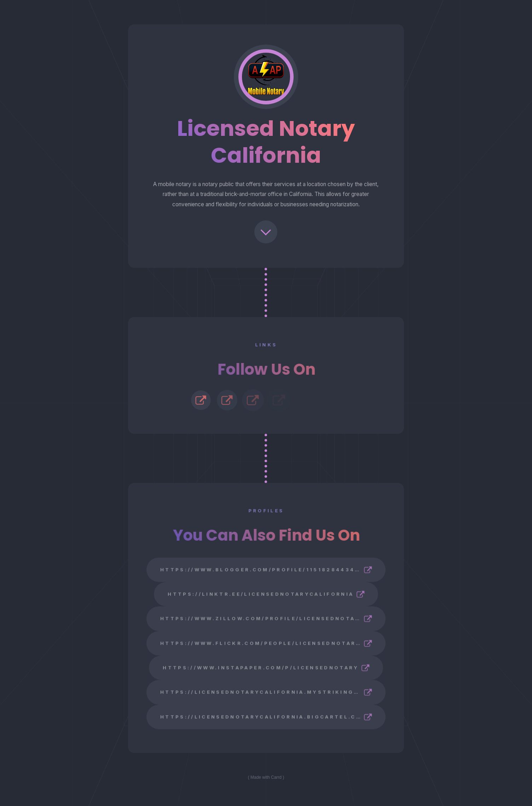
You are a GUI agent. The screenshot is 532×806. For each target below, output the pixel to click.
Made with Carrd (266, 777)
